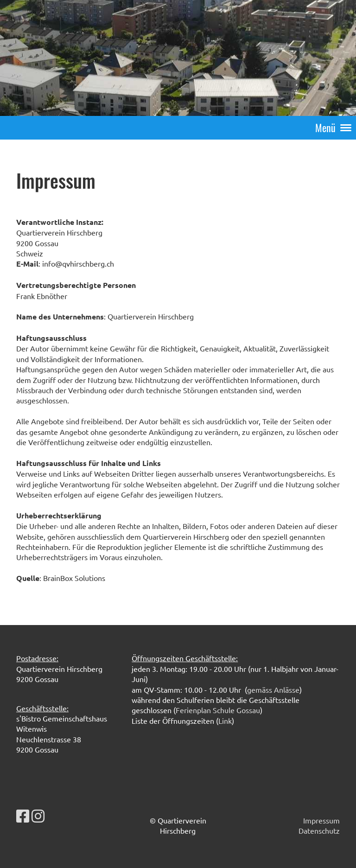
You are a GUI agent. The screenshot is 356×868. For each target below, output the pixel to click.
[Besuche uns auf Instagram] (38, 816)
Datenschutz (319, 830)
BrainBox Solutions (74, 578)
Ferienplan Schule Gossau (218, 710)
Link (225, 721)
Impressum (321, 820)
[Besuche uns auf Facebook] (23, 816)
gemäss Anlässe (273, 689)
